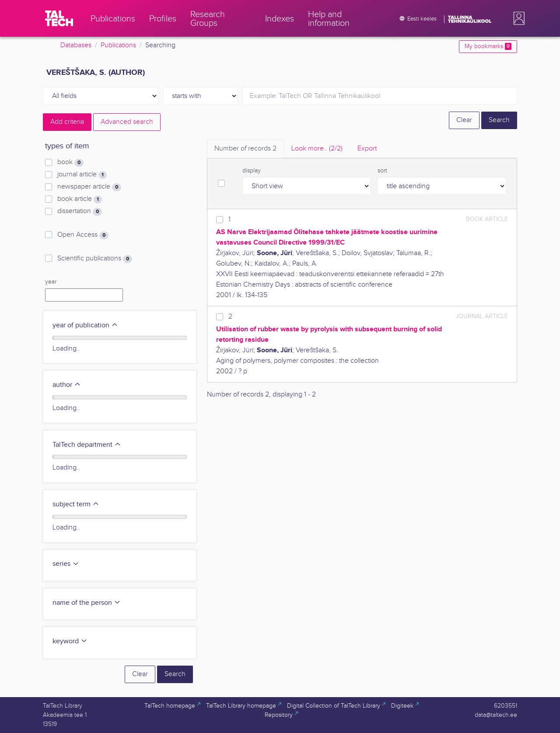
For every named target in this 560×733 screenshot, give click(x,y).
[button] (517, 18)
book (70, 162)
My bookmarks (488, 46)
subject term (76, 504)
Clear (464, 120)
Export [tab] (367, 149)
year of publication (85, 325)
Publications (118, 45)
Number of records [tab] (245, 149)
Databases (76, 45)
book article (80, 199)
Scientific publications (95, 259)
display (252, 171)
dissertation (80, 211)
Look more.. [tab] (317, 149)
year (51, 282)
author (67, 385)
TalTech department (87, 445)
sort (382, 171)
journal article (82, 175)
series (66, 564)
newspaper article (89, 187)
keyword (70, 641)
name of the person (87, 603)
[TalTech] (59, 18)
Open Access (83, 235)
